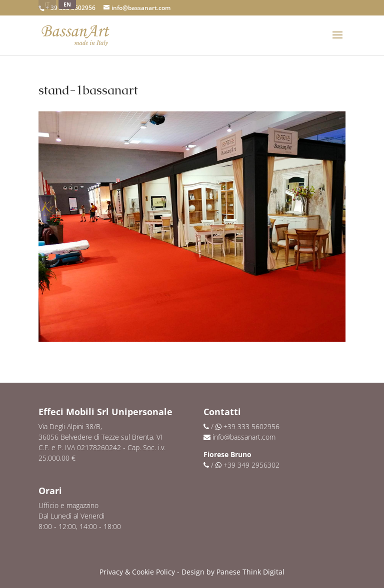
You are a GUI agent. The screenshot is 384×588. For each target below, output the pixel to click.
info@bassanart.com (244, 437)
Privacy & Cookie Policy (137, 572)
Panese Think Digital (250, 572)
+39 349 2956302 (251, 465)
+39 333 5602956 (251, 426)
